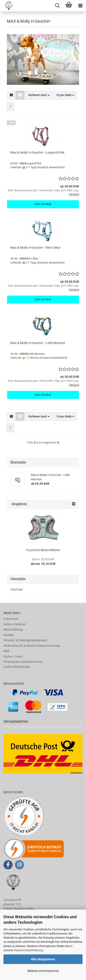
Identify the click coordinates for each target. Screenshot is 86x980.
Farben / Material (14, 624)
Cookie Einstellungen (17, 667)
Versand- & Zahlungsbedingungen (25, 640)
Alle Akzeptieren (43, 959)
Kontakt (8, 635)
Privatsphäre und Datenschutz (23, 662)
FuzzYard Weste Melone (43, 550)
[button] (11, 95)
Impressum (11, 619)
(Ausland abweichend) (51, 167)
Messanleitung (13, 629)
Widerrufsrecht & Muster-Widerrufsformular (32, 646)
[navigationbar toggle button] (80, 6)
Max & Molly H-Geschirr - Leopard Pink (37, 152)
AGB (6, 651)
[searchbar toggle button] (57, 6)
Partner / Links (13, 656)
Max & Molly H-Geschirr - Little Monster (38, 343)
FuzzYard (17, 589)
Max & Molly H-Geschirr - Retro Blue (35, 248)
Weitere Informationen (43, 971)
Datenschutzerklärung (28, 950)
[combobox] (39, 95)
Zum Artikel (43, 204)
